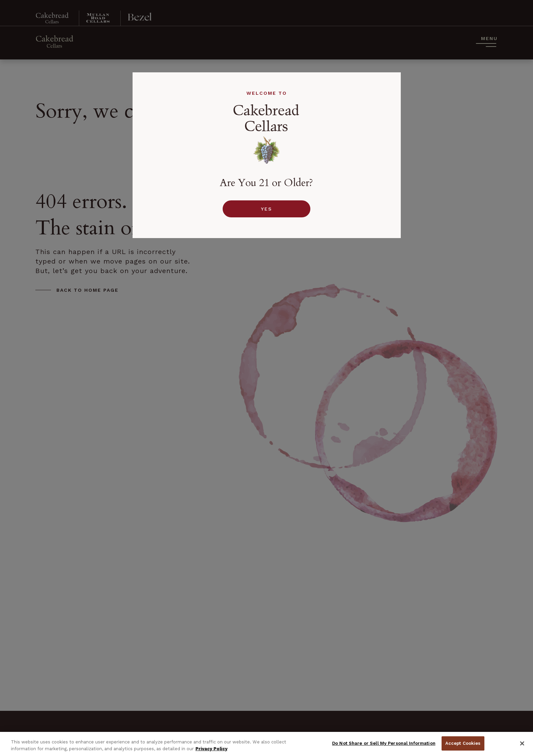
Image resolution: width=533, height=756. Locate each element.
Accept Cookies (463, 743)
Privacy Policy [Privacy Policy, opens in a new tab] (211, 749)
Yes (266, 209)
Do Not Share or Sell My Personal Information (384, 743)
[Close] (522, 743)
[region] (266, 744)
